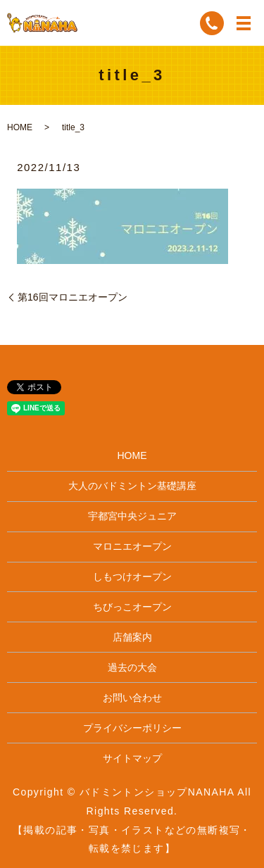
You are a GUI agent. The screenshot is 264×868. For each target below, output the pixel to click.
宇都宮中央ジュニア (132, 516)
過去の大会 (132, 667)
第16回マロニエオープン (73, 297)
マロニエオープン (132, 546)
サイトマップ (132, 758)
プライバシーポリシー (132, 728)
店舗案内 (132, 637)
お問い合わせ (132, 698)
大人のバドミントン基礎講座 (132, 486)
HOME (20, 127)
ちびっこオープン (132, 607)
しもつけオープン (132, 577)
